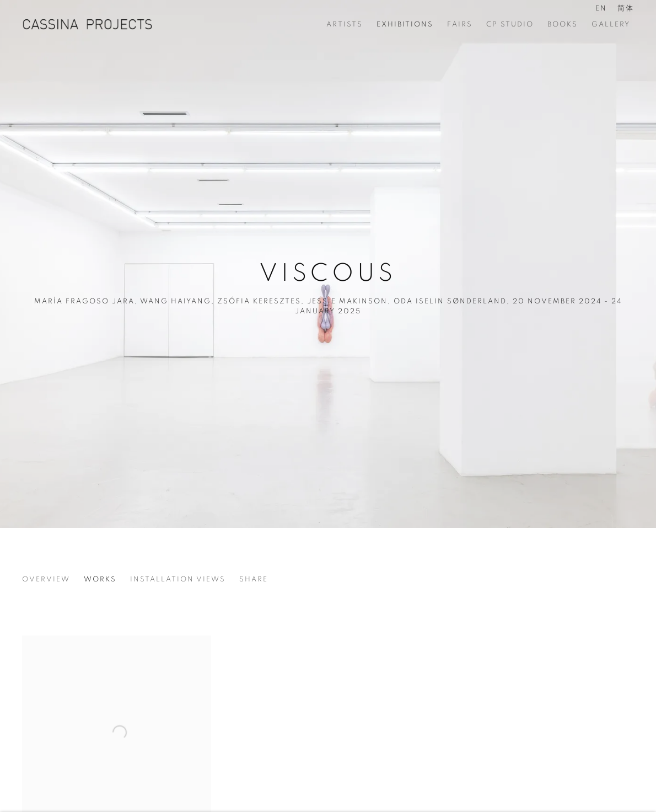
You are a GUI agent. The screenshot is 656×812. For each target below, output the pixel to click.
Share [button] (254, 579)
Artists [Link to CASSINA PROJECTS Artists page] (345, 25)
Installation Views (178, 579)
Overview (46, 579)
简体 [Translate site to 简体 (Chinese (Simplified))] (626, 9)
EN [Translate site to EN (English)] (601, 9)
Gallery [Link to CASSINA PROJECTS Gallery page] (611, 25)
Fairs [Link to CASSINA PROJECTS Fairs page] (460, 25)
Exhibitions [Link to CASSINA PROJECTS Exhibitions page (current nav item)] (405, 25)
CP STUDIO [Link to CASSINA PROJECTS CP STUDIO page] (510, 25)
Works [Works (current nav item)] (100, 579)
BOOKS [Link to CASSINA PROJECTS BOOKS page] (563, 25)
